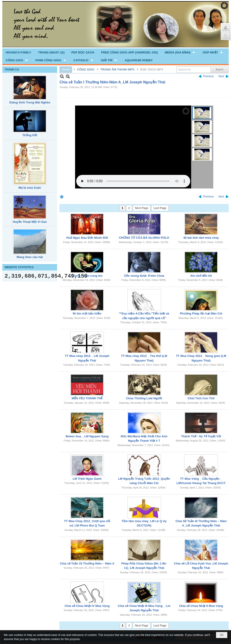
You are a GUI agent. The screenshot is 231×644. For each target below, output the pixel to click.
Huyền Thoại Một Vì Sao (30, 222)
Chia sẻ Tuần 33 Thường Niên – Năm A (87, 563)
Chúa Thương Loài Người (144, 398)
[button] (180, 52)
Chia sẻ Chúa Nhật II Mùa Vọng (201, 606)
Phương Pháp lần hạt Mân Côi (201, 313)
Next (221, 76)
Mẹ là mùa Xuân (30, 188)
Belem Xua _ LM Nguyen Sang (87, 436)
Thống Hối (30, 135)
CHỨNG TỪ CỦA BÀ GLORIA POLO (144, 238)
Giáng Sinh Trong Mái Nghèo (30, 102)
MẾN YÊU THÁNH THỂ (87, 398)
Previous (209, 76)
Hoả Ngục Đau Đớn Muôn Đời (87, 238)
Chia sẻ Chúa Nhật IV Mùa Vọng (87, 606)
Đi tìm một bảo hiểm (87, 313)
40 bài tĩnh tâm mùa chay (201, 238)
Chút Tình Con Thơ (201, 398)
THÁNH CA (12, 70)
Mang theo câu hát (30, 257)
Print (62, 197)
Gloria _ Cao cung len (87, 276)
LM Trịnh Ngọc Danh (87, 479)
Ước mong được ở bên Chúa (144, 276)
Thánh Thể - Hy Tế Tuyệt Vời (201, 436)
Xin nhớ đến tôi (201, 276)
